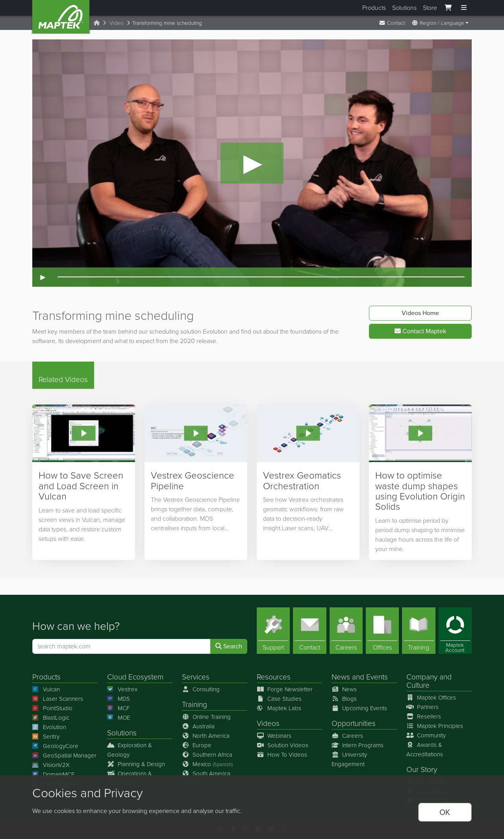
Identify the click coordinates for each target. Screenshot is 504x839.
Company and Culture (429, 681)
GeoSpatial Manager (64, 755)
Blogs (344, 699)
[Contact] (309, 631)
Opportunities (354, 723)
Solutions (404, 8)
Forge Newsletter (285, 689)
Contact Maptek (420, 331)
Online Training (206, 717)
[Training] (419, 631)
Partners (422, 707)
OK (445, 812)
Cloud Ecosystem (135, 677)
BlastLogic (51, 718)
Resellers (424, 716)
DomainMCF (53, 774)
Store (430, 8)
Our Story (422, 769)
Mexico (207, 764)
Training (195, 704)
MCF (118, 708)
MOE (119, 718)
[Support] (273, 631)
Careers (347, 736)
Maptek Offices (431, 698)
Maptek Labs (279, 708)
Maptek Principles (435, 726)
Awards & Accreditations (425, 750)
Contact (392, 23)
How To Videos (282, 755)
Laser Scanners (58, 699)
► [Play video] (43, 277)
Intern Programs (358, 745)
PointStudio (52, 708)
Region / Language (438, 23)
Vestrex (122, 689)
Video (117, 23)
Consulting (201, 689)
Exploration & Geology (130, 750)
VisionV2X (51, 765)
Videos (268, 723)
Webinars (274, 736)
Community (426, 735)
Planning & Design (136, 764)
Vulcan (46, 689)
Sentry (46, 737)
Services (196, 677)
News (341, 677)
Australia (198, 726)
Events (377, 677)
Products (374, 8)
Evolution (49, 727)
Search (229, 646)
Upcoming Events (359, 708)
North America (206, 736)
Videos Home (420, 313)
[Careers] (346, 631)
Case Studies (279, 699)
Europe (197, 745)
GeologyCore (55, 746)
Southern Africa (207, 755)
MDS (119, 699)
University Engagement (349, 759)
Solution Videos (283, 745)
